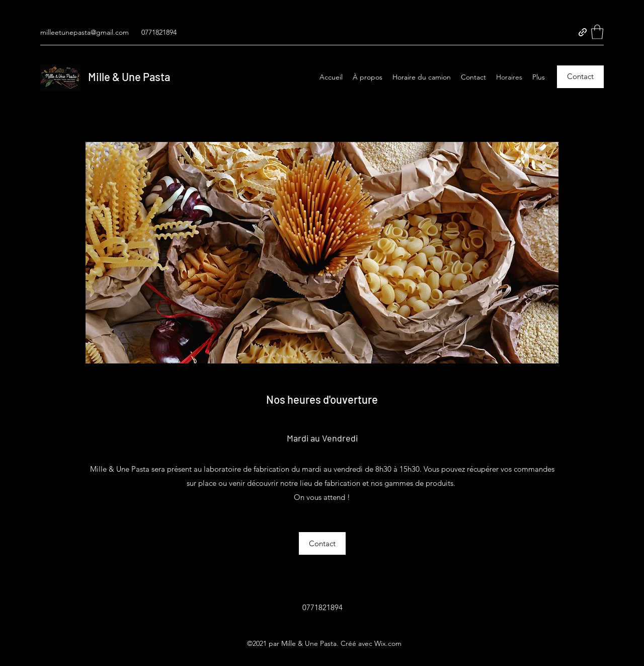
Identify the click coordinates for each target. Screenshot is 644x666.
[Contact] (580, 77)
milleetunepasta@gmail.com (85, 32)
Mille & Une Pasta (129, 77)
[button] (597, 32)
